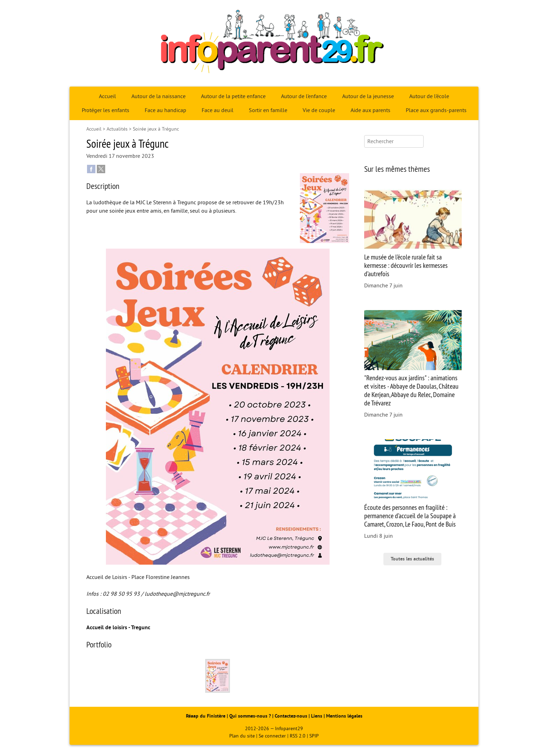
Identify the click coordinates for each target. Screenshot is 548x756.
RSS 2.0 (298, 736)
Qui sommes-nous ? (251, 716)
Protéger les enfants (106, 110)
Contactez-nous (291, 716)
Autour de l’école (429, 96)
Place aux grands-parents (436, 110)
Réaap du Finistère (206, 716)
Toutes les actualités (412, 559)
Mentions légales (344, 716)
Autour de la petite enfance (233, 96)
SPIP (314, 736)
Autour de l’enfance (304, 96)
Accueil (107, 96)
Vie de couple (319, 110)
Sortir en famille (268, 110)
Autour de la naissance (158, 96)
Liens (317, 716)
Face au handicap (165, 110)
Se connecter (272, 736)
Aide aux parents (370, 110)
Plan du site (242, 736)
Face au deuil (218, 110)
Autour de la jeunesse (368, 96)
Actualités (117, 129)
